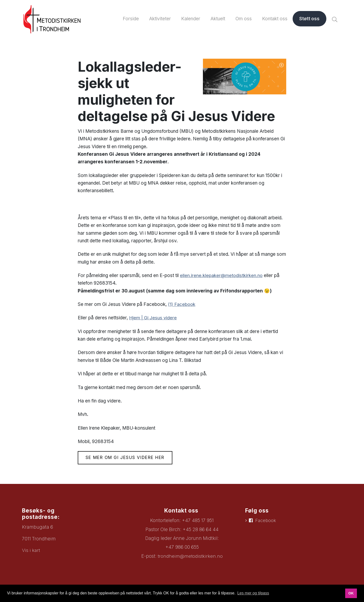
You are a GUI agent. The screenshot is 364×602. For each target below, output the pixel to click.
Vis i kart (31, 552)
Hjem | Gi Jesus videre (153, 319)
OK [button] (351, 593)
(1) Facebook (182, 305)
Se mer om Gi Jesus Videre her (127, 459)
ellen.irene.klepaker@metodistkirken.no (222, 276)
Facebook (266, 522)
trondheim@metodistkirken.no (190, 557)
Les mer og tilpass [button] (253, 593)
